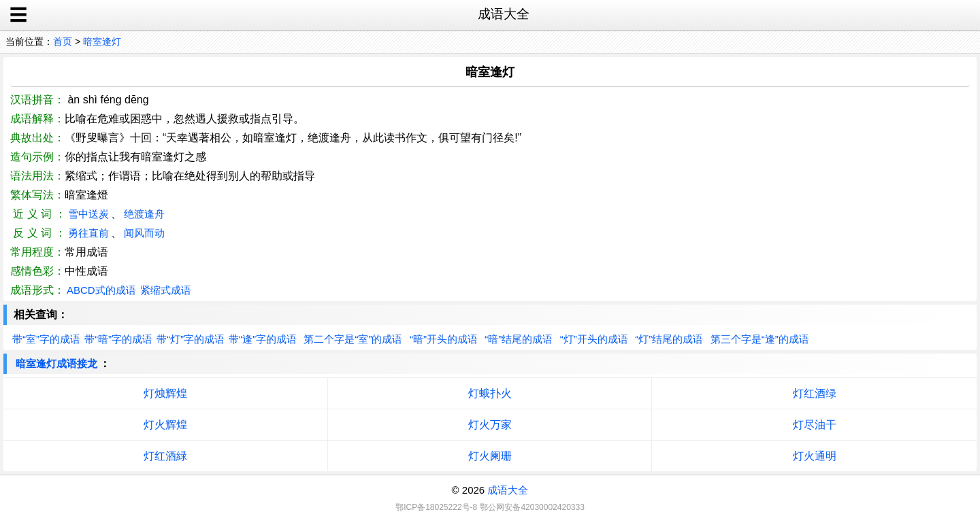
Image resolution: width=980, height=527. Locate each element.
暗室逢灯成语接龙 (56, 363)
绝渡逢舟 (144, 214)
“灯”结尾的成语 (669, 339)
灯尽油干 (815, 425)
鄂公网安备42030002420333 (532, 507)
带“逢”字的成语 (263, 339)
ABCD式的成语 (101, 290)
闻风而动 (144, 233)
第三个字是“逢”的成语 (760, 339)
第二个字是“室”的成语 (353, 339)
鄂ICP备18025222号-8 (436, 507)
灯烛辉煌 (165, 393)
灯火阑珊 (490, 456)
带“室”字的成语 (46, 339)
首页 (63, 41)
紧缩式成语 (166, 290)
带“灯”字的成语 (191, 339)
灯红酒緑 (165, 456)
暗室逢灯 (102, 41)
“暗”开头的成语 (444, 339)
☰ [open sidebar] (18, 15)
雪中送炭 (88, 214)
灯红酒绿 (815, 393)
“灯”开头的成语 (594, 339)
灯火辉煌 (165, 425)
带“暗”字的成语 (118, 339)
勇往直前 (88, 233)
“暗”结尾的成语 (519, 339)
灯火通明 (815, 456)
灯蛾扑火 (490, 393)
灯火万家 (490, 425)
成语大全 (508, 490)
